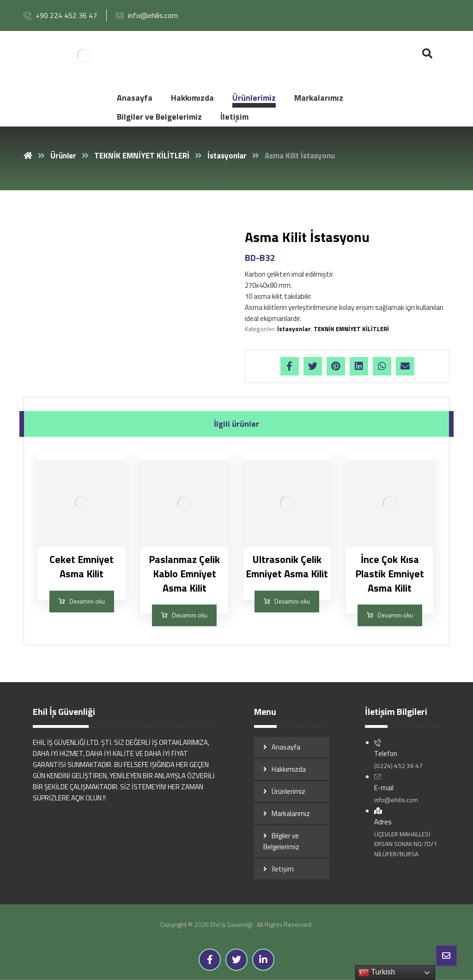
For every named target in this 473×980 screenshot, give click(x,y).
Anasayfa (286, 747)
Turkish (376, 973)
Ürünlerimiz (288, 791)
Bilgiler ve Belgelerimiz (281, 841)
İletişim (283, 869)
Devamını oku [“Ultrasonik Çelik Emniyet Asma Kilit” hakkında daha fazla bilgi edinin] (292, 601)
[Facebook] (210, 960)
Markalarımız (291, 814)
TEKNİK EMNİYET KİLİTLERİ (351, 329)
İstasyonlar (294, 329)
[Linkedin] (263, 960)
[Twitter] (236, 960)
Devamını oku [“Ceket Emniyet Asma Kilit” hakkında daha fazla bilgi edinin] (87, 601)
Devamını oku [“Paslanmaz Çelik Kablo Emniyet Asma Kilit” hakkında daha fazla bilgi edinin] (190, 615)
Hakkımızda (289, 769)
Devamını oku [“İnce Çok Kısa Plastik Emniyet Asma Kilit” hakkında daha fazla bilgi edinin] (395, 615)
